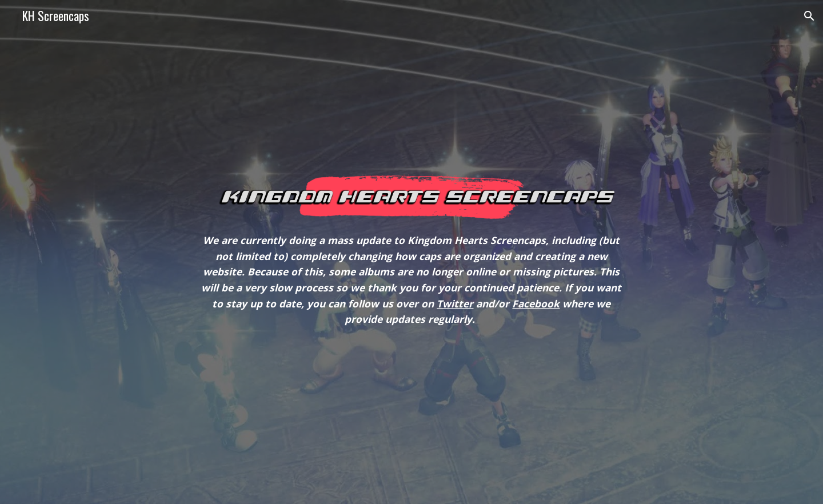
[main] (411, 280)
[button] (809, 16)
